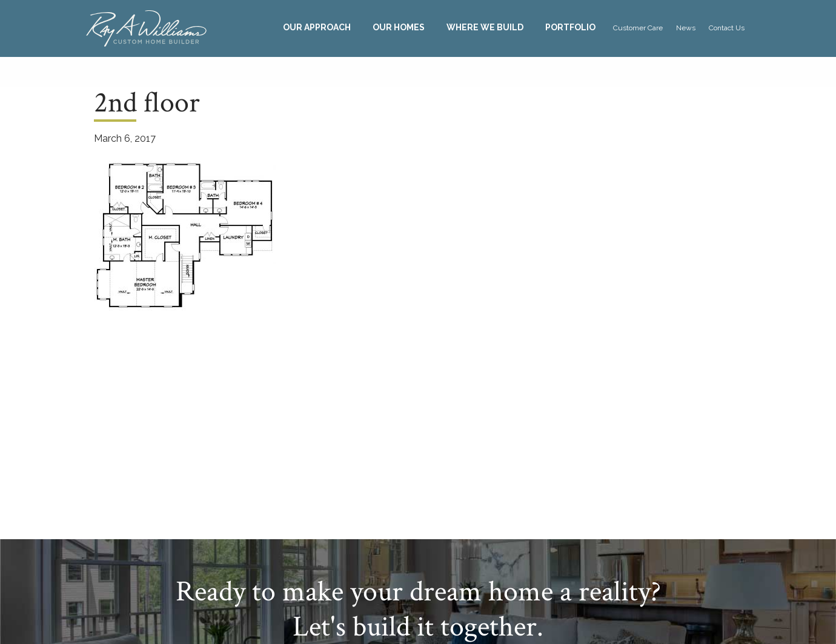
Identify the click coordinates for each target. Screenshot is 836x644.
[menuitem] (317, 28)
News (686, 28)
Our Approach (317, 27)
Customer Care (638, 28)
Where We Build (485, 27)
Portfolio (570, 27)
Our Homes (399, 27)
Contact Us (727, 28)
